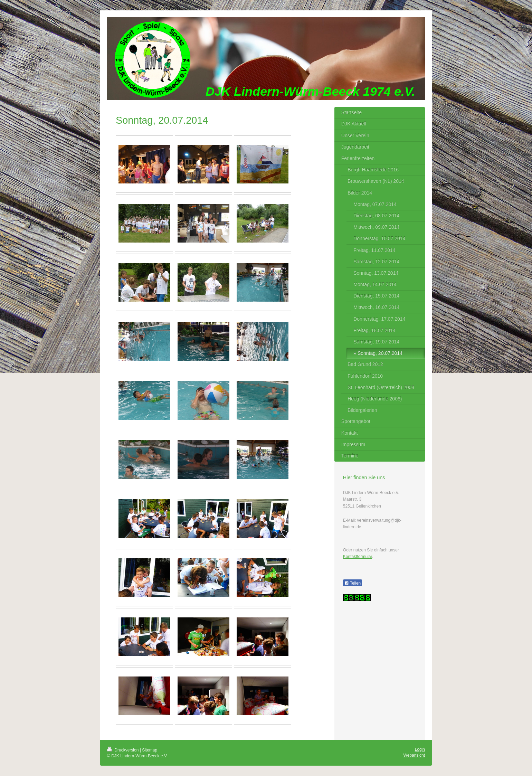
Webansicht (414, 755)
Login (420, 749)
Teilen (353, 583)
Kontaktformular (358, 557)
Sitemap (150, 750)
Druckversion (123, 750)
